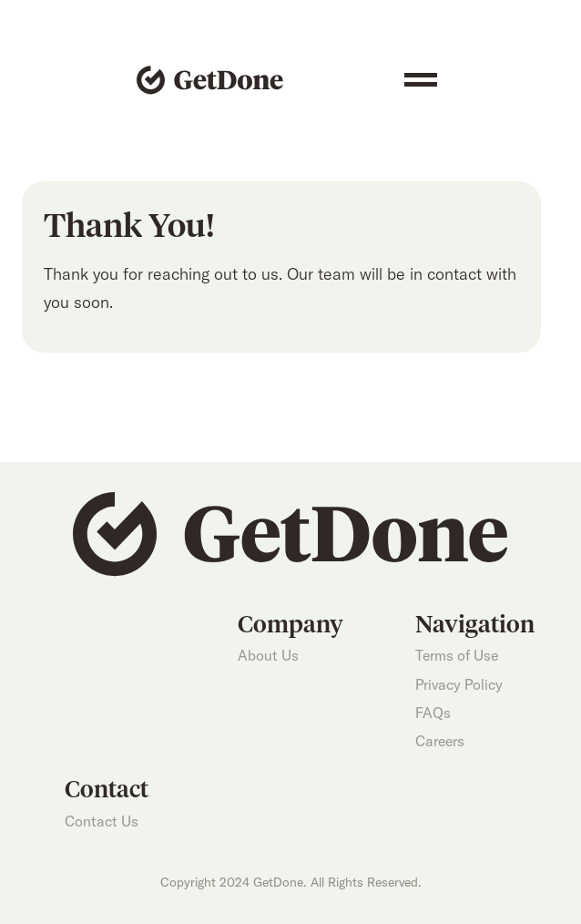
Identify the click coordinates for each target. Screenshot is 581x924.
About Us (268, 655)
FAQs (433, 713)
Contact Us (102, 821)
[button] (421, 80)
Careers (440, 741)
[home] (205, 80)
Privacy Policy (459, 684)
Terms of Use (457, 655)
